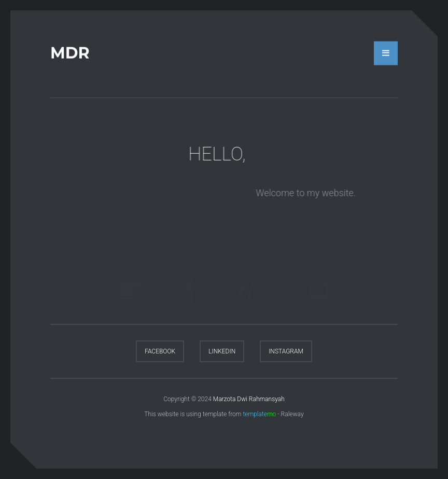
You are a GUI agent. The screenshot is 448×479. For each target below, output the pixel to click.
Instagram (286, 351)
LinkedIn (222, 351)
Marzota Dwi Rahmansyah (249, 399)
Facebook (160, 351)
